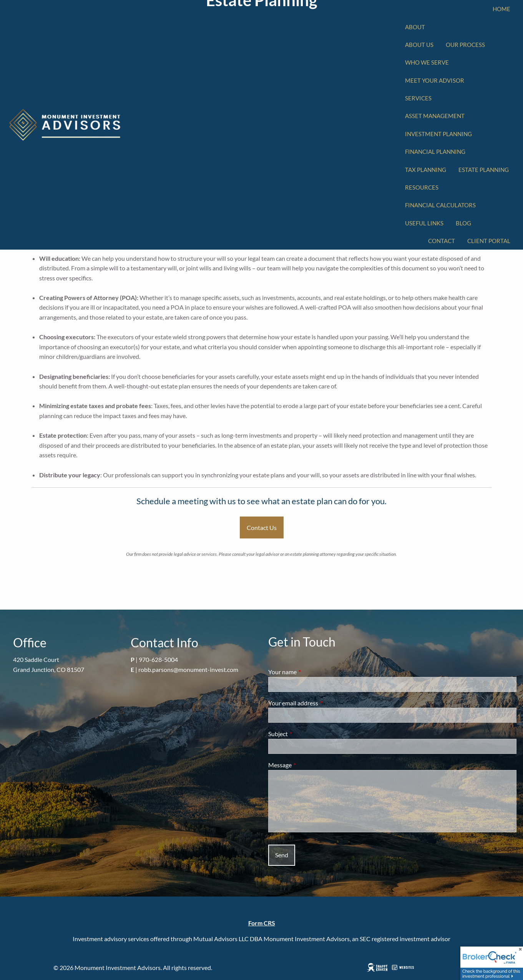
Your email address (321, 703)
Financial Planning (435, 152)
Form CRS (262, 923)
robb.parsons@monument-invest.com (188, 669)
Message (308, 765)
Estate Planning (484, 170)
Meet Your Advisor (435, 80)
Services (418, 98)
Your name (310, 672)
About (415, 27)
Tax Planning (426, 170)
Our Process (465, 45)
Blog (463, 223)
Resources (422, 187)
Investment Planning (438, 134)
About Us (419, 45)
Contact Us (262, 527)
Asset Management (435, 116)
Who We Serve (427, 62)
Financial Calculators (440, 205)
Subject (306, 734)
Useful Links (424, 223)
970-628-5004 (158, 659)
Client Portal (489, 241)
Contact (442, 241)
